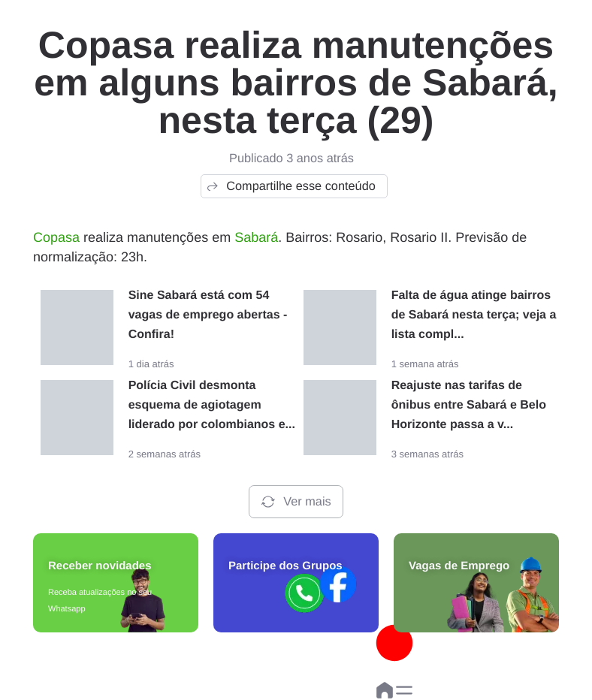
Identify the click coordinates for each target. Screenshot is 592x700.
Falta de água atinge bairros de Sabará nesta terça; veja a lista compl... (474, 315)
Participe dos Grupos (285, 566)
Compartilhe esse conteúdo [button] (290, 186)
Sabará (256, 237)
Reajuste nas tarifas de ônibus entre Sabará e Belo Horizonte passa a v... (469, 405)
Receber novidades (100, 566)
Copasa (56, 237)
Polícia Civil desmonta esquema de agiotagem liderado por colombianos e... (212, 405)
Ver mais (296, 502)
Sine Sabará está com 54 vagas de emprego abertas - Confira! (208, 315)
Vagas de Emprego (459, 566)
